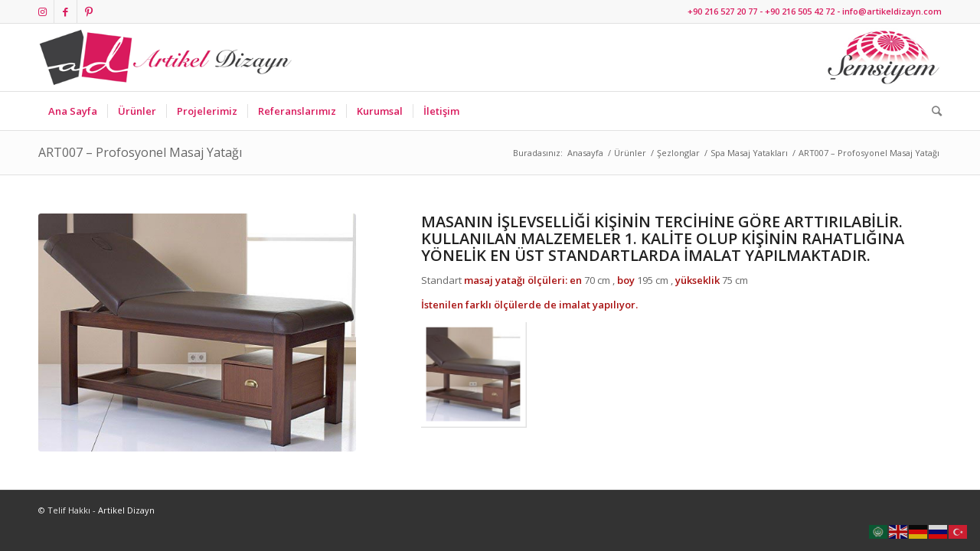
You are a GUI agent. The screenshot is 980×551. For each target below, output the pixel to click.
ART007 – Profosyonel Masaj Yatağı (140, 152)
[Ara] (932, 111)
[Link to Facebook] (65, 11)
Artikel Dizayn (126, 510)
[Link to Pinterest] (89, 11)
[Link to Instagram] (42, 11)
